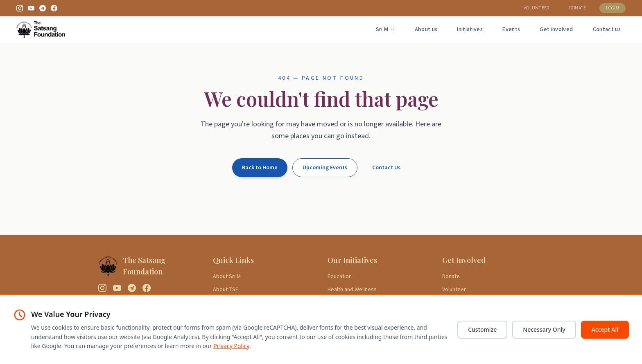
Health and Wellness (352, 290)
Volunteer (454, 290)
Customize (482, 329)
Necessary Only (544, 329)
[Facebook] (54, 8)
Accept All (605, 329)
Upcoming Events (325, 168)
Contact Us (386, 168)
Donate (451, 276)
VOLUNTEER (537, 8)
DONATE (578, 8)
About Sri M (227, 276)
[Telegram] (43, 8)
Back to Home (260, 168)
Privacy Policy (231, 346)
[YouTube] (31, 8)
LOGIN (613, 8)
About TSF (226, 290)
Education (340, 276)
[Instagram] (20, 8)
